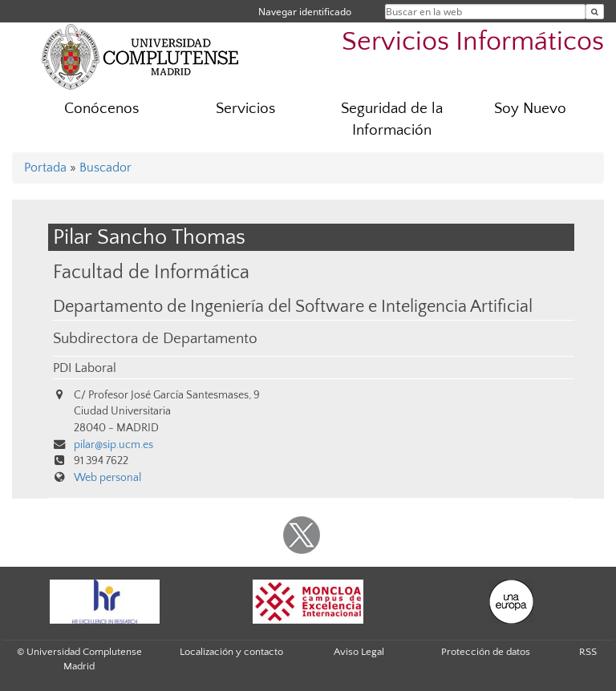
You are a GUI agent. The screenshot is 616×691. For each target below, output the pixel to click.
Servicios (245, 109)
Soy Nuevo (530, 109)
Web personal (107, 478)
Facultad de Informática (151, 272)
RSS (588, 652)
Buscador (105, 168)
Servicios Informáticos (473, 42)
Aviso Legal (359, 652)
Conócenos (101, 109)
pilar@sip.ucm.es (113, 445)
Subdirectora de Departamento (155, 339)
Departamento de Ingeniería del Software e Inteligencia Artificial (293, 307)
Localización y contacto (231, 652)
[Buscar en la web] (595, 12)
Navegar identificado (305, 12)
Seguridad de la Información (392, 119)
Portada (45, 168)
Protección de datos (486, 652)
